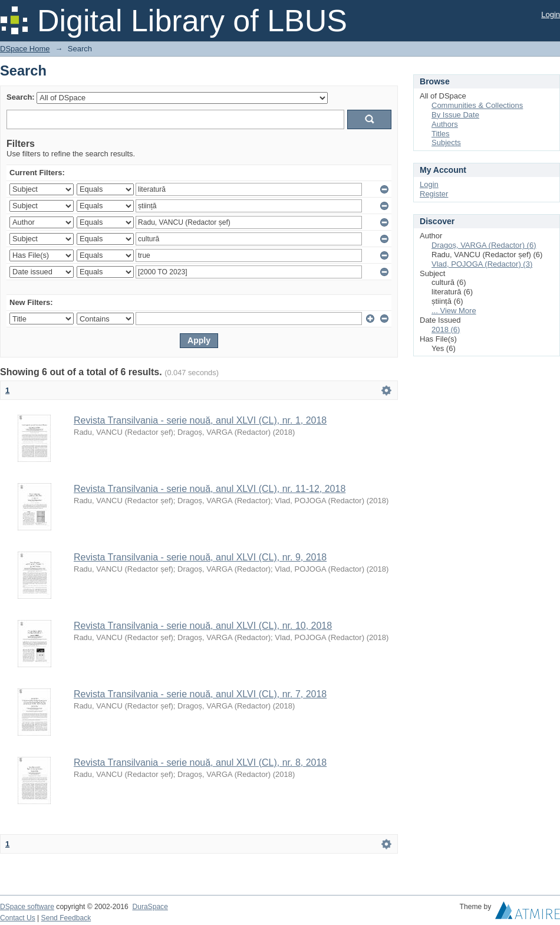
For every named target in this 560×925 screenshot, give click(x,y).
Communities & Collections (477, 105)
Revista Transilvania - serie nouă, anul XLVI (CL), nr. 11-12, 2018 (210, 489)
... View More (454, 311)
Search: (21, 97)
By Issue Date (455, 115)
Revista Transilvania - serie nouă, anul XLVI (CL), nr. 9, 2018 (200, 557)
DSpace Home (25, 49)
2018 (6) (446, 329)
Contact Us (18, 918)
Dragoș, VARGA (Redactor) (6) (484, 245)
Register (434, 194)
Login (551, 14)
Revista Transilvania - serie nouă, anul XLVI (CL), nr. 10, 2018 (203, 626)
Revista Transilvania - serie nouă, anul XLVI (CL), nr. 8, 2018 (200, 762)
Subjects (446, 142)
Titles (441, 134)
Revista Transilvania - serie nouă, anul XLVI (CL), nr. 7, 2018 (200, 694)
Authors (445, 124)
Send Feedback (66, 918)
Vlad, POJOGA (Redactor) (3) (482, 264)
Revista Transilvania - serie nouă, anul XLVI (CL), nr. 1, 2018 (200, 420)
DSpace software (27, 907)
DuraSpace (150, 907)
